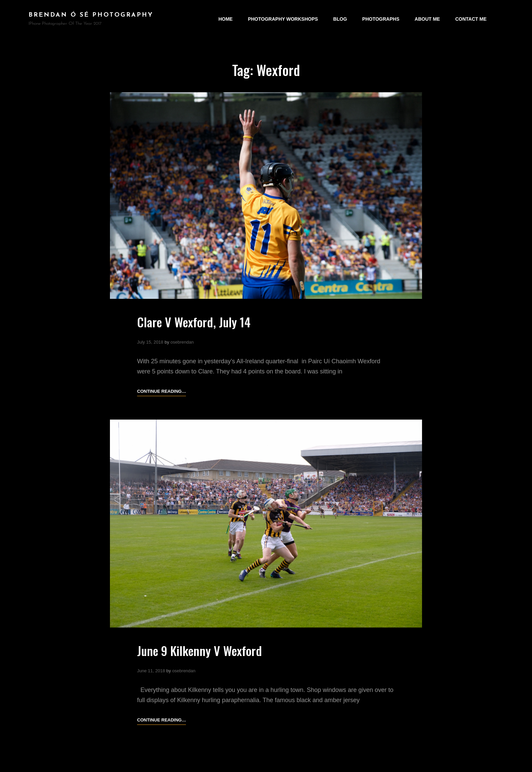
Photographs (381, 19)
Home (226, 19)
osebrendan (182, 342)
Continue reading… (161, 391)
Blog (340, 19)
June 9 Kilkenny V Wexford (199, 650)
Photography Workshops (283, 19)
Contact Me (471, 19)
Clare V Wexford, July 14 (194, 322)
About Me (427, 19)
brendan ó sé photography (91, 15)
